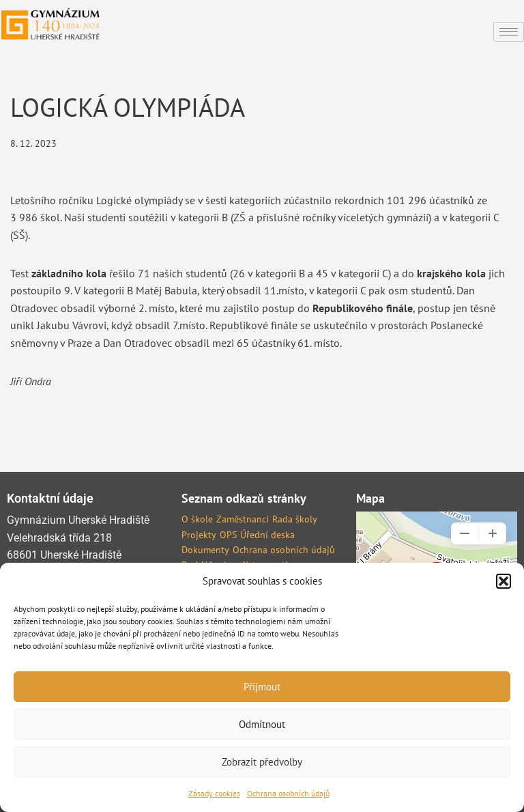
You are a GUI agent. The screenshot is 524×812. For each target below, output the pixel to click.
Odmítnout (262, 724)
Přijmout (262, 687)
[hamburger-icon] (509, 32)
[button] (504, 581)
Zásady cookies (214, 793)
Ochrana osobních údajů (288, 793)
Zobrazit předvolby (262, 762)
